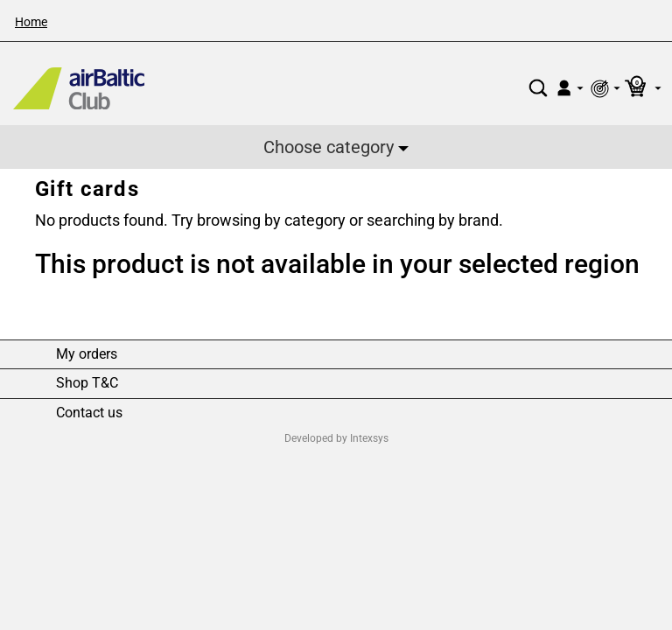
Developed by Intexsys (336, 438)
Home (31, 22)
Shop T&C (87, 383)
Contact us (89, 413)
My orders (87, 354)
